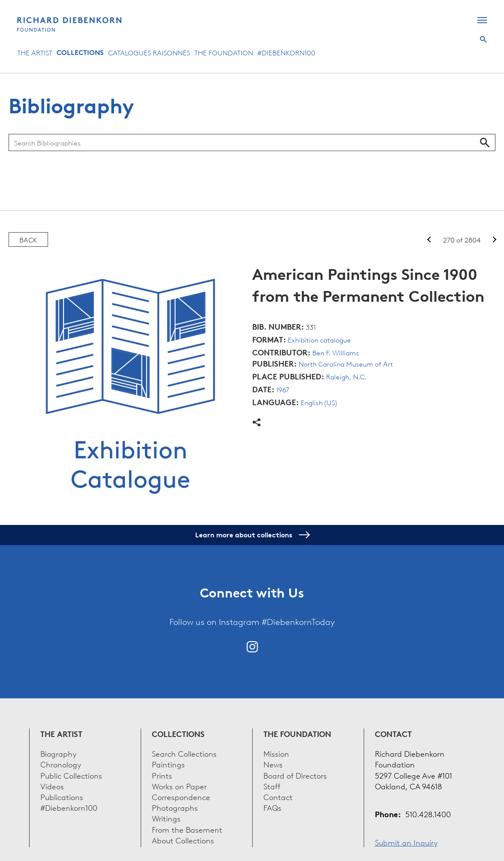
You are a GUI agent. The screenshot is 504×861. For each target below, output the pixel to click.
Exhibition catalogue (319, 340)
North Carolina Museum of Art (346, 364)
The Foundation (224, 52)
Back (28, 240)
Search (483, 39)
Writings (166, 818)
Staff (272, 786)
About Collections (183, 840)
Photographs (175, 807)
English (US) (319, 402)
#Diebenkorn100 (286, 52)
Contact (278, 796)
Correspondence (181, 796)
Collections (80, 52)
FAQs (272, 807)
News (273, 764)
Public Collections (71, 775)
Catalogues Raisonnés (149, 52)
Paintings (168, 764)
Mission (276, 753)
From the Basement (187, 829)
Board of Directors (295, 775)
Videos (52, 786)
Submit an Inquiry (406, 842)
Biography (58, 753)
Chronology (61, 764)
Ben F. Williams (336, 352)
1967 (283, 389)
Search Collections (184, 753)
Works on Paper (179, 786)
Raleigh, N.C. (346, 376)
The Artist (35, 52)
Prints (162, 775)
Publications (62, 796)
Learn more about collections (252, 535)
